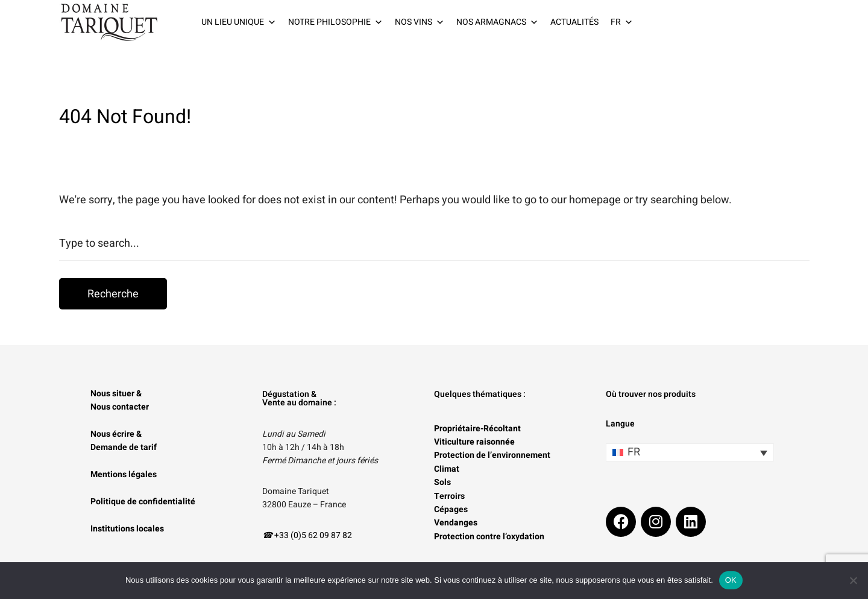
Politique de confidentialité (143, 502)
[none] (690, 452)
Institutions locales (127, 529)
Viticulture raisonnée (474, 442)
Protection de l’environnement (492, 455)
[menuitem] (690, 452)
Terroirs (449, 496)
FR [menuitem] (634, 452)
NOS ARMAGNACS (497, 22)
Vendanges (456, 523)
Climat (447, 469)
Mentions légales (124, 474)
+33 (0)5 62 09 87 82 (313, 535)
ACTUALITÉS (574, 22)
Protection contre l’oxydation (489, 537)
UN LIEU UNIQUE (239, 22)
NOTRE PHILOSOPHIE (335, 22)
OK (731, 580)
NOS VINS (420, 22)
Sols (442, 482)
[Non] (853, 580)
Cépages (451, 509)
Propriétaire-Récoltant (477, 429)
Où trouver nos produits (651, 394)
